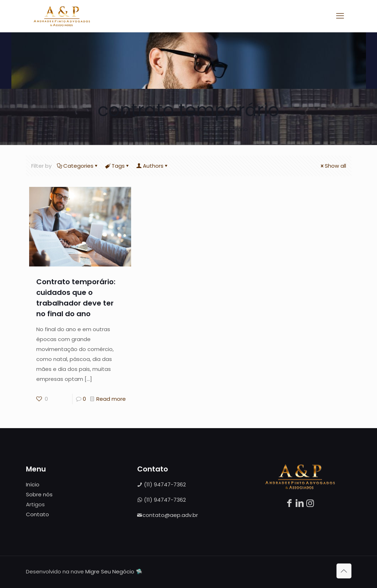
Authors (153, 166)
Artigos (169, 129)
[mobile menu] (340, 16)
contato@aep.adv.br (168, 515)
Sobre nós (39, 494)
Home (138, 129)
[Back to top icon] (344, 571)
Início (33, 484)
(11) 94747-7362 (161, 484)
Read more (111, 399)
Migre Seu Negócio (110, 571)
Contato (37, 514)
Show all (333, 166)
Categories (78, 166)
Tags (118, 166)
